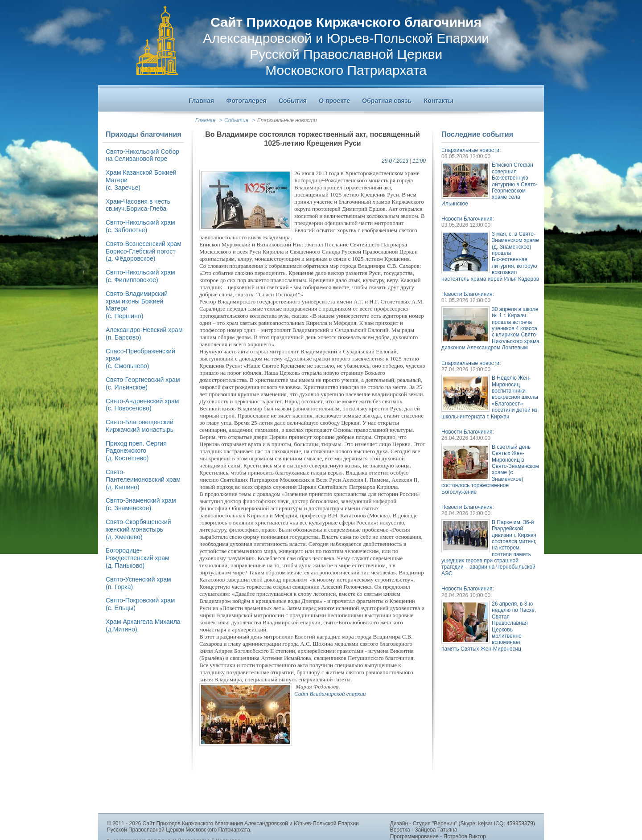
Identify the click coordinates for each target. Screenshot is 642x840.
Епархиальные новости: (471, 150)
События (236, 120)
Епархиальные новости (287, 120)
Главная (205, 120)
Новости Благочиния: (468, 219)
